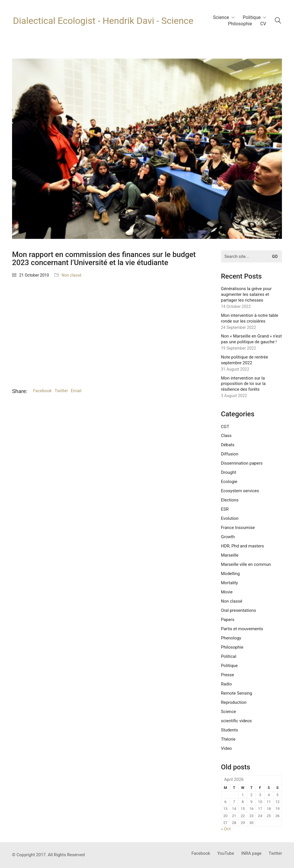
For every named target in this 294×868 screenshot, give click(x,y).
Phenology (231, 638)
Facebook (42, 391)
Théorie (228, 739)
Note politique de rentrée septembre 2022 (245, 360)
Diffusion (230, 454)
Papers (228, 620)
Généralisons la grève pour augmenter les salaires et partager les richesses (246, 294)
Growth (228, 537)
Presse (228, 675)
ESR (225, 509)
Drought (229, 472)
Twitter (61, 391)
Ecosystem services (240, 491)
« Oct (226, 829)
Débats (228, 445)
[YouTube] (226, 854)
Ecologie (229, 482)
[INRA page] (251, 854)
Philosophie (232, 647)
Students (230, 730)
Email (76, 391)
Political (229, 656)
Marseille (230, 555)
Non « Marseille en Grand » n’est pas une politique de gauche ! (252, 339)
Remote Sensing (237, 693)
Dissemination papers (242, 463)
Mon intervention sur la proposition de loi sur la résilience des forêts (243, 384)
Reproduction (234, 702)
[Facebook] (201, 854)
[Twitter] (275, 854)
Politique (230, 666)
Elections (230, 500)
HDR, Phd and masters (243, 546)
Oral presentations (239, 610)
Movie (227, 592)
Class (226, 436)
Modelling (231, 574)
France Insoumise (238, 528)
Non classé (71, 275)
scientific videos (237, 721)
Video (227, 748)
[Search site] (278, 21)
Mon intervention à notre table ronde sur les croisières (250, 318)
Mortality (230, 583)
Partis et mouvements (242, 629)
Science (229, 712)
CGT (225, 427)
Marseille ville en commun (246, 564)
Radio (227, 684)
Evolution (230, 518)
